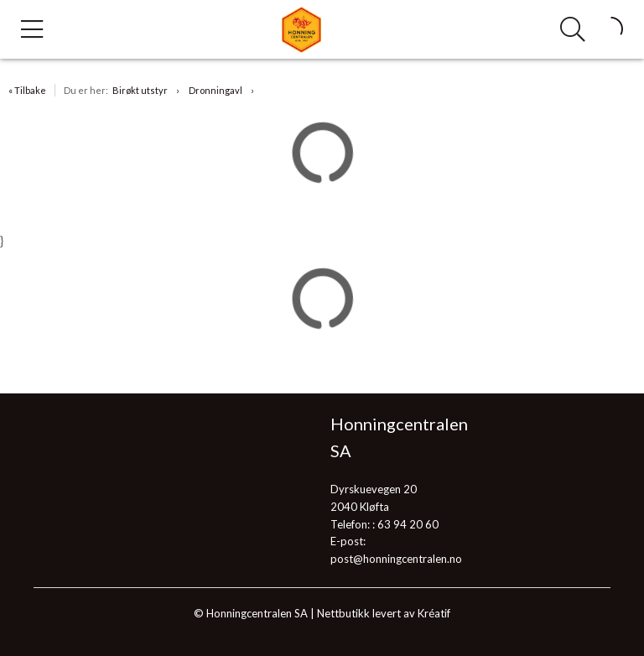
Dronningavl (216, 90)
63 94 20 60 (408, 524)
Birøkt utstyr (140, 90)
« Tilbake (27, 90)
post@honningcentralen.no (396, 559)
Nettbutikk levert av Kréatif (384, 613)
